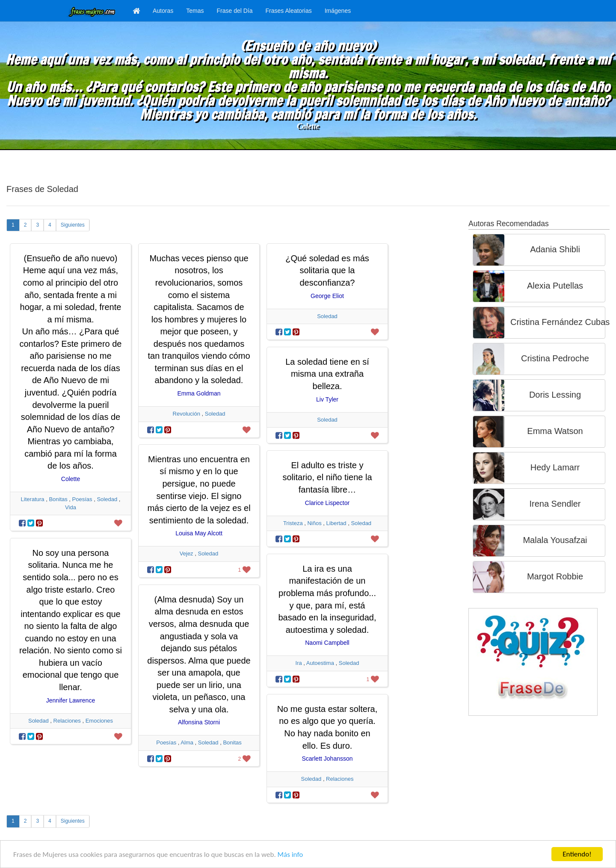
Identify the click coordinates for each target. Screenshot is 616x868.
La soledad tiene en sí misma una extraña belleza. (327, 374)
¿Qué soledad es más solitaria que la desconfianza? (327, 270)
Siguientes (73, 225)
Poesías (82, 499)
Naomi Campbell (327, 643)
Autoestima (320, 663)
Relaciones (67, 721)
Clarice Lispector (327, 503)
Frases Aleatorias (289, 11)
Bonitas (58, 499)
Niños (314, 523)
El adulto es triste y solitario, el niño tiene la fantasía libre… (327, 477)
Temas (195, 11)
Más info (290, 855)
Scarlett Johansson (327, 759)
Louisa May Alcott (199, 533)
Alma (187, 743)
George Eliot (327, 296)
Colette (308, 126)
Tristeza (293, 523)
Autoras (163, 11)
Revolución (187, 414)
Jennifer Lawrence (71, 700)
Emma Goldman (199, 393)
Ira (299, 663)
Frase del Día (234, 11)
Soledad (107, 499)
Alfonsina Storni (199, 722)
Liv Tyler (327, 399)
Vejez (187, 554)
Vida (71, 507)
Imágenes (338, 11)
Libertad (336, 523)
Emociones (99, 721)
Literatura (33, 499)
